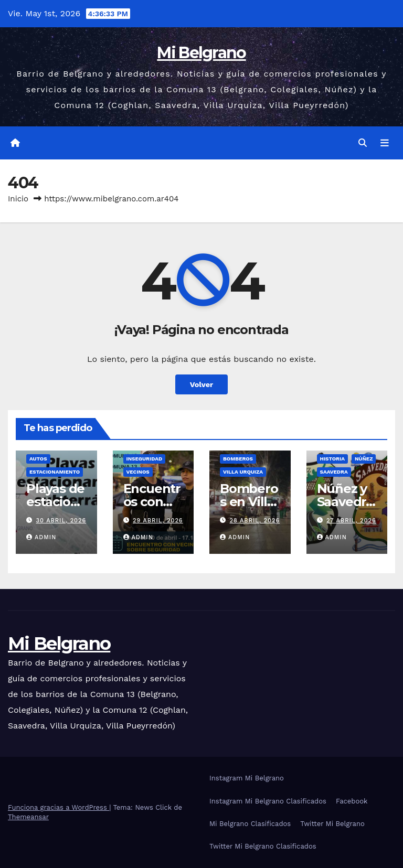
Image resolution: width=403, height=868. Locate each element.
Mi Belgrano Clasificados (250, 824)
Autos (38, 459)
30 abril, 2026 (61, 521)
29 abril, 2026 (158, 521)
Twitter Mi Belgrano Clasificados (263, 846)
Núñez (364, 459)
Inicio (18, 199)
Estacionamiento (55, 472)
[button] (363, 143)
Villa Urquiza (243, 472)
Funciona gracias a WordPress (59, 807)
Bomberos (238, 459)
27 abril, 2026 (351, 521)
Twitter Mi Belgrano (332, 824)
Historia (332, 459)
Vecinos (138, 472)
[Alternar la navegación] (385, 143)
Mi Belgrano (201, 53)
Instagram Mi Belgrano (247, 778)
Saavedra (334, 472)
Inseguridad (145, 459)
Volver (202, 384)
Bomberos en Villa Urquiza (249, 502)
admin (41, 537)
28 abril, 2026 (255, 521)
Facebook (352, 801)
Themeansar (28, 817)
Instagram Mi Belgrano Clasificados (268, 801)
